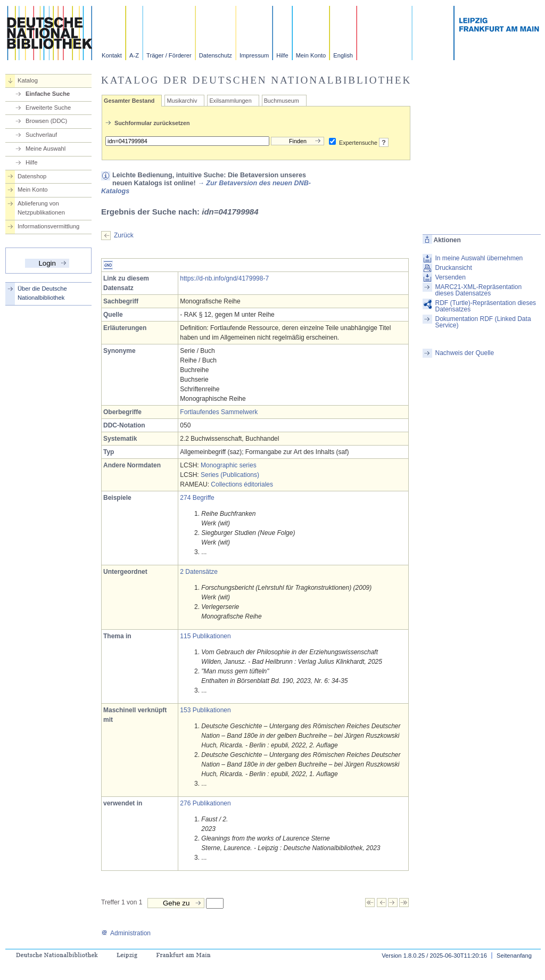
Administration (126, 933)
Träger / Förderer (169, 55)
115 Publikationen (205, 636)
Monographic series (229, 465)
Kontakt (112, 55)
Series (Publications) (230, 475)
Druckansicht (453, 268)
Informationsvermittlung (48, 226)
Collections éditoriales (242, 484)
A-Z (134, 55)
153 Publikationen (205, 710)
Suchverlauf (41, 135)
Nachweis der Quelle (464, 353)
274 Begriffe (197, 498)
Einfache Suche (48, 94)
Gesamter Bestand (129, 101)
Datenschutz (216, 55)
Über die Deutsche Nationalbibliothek (42, 293)
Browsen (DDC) (46, 121)
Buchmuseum (282, 101)
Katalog (28, 80)
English (343, 55)
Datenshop (32, 176)
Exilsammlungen (230, 101)
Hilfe (282, 55)
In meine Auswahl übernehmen (479, 258)
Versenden (450, 277)
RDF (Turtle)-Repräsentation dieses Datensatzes (485, 306)
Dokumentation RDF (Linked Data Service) (483, 322)
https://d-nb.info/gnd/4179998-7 (224, 278)
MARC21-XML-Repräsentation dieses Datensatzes (478, 290)
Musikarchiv (182, 101)
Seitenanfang (514, 956)
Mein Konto (311, 55)
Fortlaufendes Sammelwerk (219, 412)
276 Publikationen (205, 803)
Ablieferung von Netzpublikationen (41, 208)
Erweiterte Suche (48, 108)
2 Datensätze (199, 572)
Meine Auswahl (46, 149)
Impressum (254, 55)
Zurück (124, 235)
